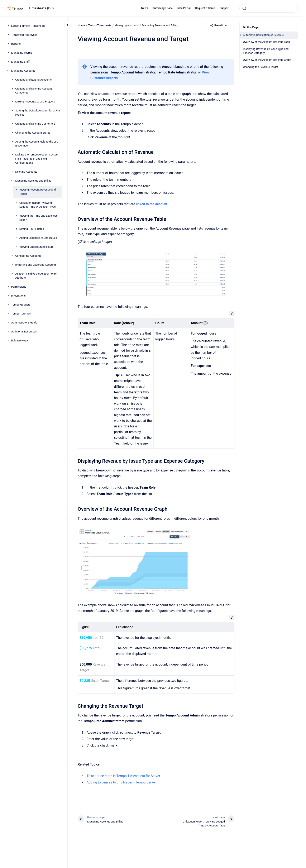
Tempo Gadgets (21, 305)
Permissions (19, 287)
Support (225, 8)
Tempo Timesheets (100, 25)
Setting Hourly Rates (32, 229)
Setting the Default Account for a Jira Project (37, 113)
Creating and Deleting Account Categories (34, 91)
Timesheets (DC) (41, 8)
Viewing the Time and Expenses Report (39, 218)
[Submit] (244, 8)
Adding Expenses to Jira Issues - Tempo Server (121, 782)
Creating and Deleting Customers (35, 124)
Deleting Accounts (26, 172)
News (145, 8)
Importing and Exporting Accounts (36, 265)
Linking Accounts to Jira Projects (35, 102)
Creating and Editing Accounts (33, 80)
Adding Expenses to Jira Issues (38, 238)
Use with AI (221, 25)
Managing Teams (22, 53)
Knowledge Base (163, 8)
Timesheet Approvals (24, 35)
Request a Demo (205, 8)
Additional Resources (24, 332)
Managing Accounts (23, 71)
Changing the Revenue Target (261, 67)
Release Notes (20, 341)
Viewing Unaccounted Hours (37, 247)
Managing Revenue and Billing (33, 181)
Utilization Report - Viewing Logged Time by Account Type (38, 205)
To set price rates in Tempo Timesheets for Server (123, 776)
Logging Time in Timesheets (28, 26)
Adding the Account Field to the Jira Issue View (37, 144)
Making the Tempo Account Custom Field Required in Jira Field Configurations (37, 159)
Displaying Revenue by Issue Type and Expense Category (266, 51)
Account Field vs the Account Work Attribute (36, 276)
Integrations (18, 296)
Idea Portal (184, 8)
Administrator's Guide (24, 323)
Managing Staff (21, 62)
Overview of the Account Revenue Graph (267, 60)
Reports (16, 44)
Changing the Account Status (33, 133)
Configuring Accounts (28, 256)
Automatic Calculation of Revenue (263, 35)
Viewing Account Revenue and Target (38, 192)
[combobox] (269, 8)
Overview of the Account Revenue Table (267, 42)
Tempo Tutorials (21, 314)
